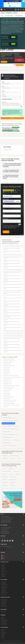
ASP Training (3, 589)
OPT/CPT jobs (6, 192)
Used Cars (3, 567)
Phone (4, 214)
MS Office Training (4, 593)
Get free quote (20, 65)
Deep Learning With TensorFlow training (11, 375)
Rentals (15, 13)
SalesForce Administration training (10, 400)
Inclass (18, 201)
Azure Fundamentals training (9, 402)
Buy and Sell (3, 568)
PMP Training (4, 583)
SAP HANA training (7, 390)
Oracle (2, 16)
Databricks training (7, 394)
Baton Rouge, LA (14, 477)
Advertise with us (4, 623)
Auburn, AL (11, 474)
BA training (6, 407)
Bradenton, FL (5, 482)
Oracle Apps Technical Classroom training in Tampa (13, 335)
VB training (6, 374)
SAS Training (3, 591)
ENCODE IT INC (5, 458)
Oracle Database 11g (19, 16)
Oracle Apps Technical (9, 16)
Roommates (9, 13)
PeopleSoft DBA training (7, 443)
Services (3, 570)
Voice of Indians (4, 605)
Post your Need (5, 532)
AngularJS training (7, 395)
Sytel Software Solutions (14, 456)
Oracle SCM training (16, 440)
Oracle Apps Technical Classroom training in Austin (13, 247)
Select (13, 37)
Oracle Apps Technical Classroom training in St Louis (13, 332)
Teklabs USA (5, 456)
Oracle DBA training (6, 440)
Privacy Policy (4, 621)
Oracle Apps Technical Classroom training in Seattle (13, 330)
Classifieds (3, 635)
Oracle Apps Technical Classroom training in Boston (13, 254)
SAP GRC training (7, 398)
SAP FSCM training (7, 380)
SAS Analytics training (8, 362)
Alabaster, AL (11, 469)
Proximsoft (13, 458)
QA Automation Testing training (9, 361)
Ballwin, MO (18, 474)
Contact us (3, 619)
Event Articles (4, 602)
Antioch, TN (5, 474)
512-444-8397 (12, 6)
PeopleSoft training (6, 432)
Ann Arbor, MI (16, 471)
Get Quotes (4, 62)
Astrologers (3, 638)
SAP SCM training (7, 364)
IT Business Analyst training (9, 397)
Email (4, 209)
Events (3, 13)
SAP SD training (6, 371)
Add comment (5, 219)
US (3, 555)
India (4, 559)
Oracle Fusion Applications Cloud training (11, 426)
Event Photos (3, 604)
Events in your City (4, 600)
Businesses (3, 634)
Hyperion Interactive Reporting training (10, 429)
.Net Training (3, 582)
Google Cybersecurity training (9, 387)
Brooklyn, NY (13, 485)
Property (3, 631)
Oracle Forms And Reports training (9, 446)
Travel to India (4, 612)
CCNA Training (4, 590)
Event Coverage (4, 601)
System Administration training (9, 366)
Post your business (19, 60)
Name (4, 204)
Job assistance (14, 192)
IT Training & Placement (8, 190)
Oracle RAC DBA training (8, 389)
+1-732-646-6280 (9, 114)
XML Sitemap (4, 594)
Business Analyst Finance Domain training (11, 385)
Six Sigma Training (4, 587)
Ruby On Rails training (8, 384)
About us (3, 617)
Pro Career (19, 458)
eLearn (2, 636)
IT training (17, 190)
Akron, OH (5, 469)
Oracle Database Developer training (9, 418)
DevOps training (7, 367)
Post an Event (4, 606)
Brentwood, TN (13, 482)
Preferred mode (6, 199)
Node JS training (7, 372)
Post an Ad (3, 575)
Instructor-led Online (9, 201)
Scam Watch (3, 576)
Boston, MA (5, 480)
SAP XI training (6, 369)
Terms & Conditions (4, 620)
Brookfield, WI (5, 485)
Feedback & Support (6, 521)
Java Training (3, 586)
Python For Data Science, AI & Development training (13, 377)
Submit (12, 118)
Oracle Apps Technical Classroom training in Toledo (13, 337)
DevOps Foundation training (9, 359)
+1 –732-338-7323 (12, 4)
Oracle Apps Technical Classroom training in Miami (13, 290)
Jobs (2, 572)
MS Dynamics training (8, 379)
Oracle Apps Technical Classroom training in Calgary (13, 256)
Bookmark (10, 49)
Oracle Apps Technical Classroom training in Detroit (13, 271)
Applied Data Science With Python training (11, 405)
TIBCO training (6, 392)
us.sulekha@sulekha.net (8, 519)
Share (3, 49)
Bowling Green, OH (13, 480)
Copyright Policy (4, 624)
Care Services (4, 574)
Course (4, 194)
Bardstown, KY (5, 477)
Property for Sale (4, 571)
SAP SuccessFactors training (9, 403)
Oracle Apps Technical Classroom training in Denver (13, 269)
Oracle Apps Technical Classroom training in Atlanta (13, 245)
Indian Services (4, 632)
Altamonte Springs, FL (7, 471)
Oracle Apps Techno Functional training (10, 421)
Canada (3, 557)
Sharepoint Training (4, 585)
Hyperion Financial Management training (11, 434)
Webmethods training (8, 382)
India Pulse (3, 630)
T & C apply (21, 116)
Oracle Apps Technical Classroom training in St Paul (13, 334)
